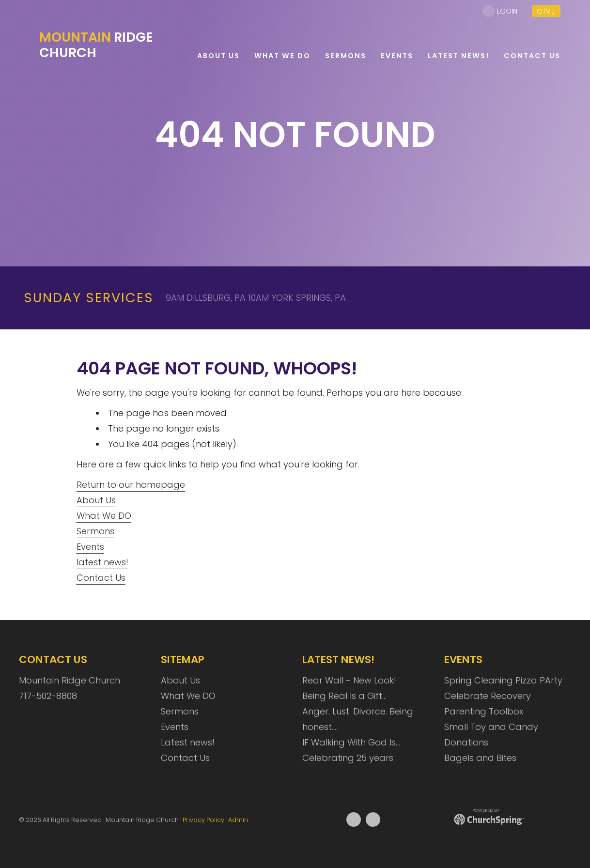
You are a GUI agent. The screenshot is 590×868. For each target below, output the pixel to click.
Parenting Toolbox (484, 711)
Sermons (95, 531)
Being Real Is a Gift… (344, 696)
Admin (238, 820)
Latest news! (188, 742)
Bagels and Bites (480, 758)
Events (90, 547)
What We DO (104, 516)
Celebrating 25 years (348, 758)
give (546, 11)
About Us (96, 500)
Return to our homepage (131, 485)
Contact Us (101, 578)
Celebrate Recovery (488, 696)
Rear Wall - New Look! (349, 680)
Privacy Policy (203, 820)
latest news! (102, 562)
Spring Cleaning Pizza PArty (503, 680)
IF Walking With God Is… (351, 742)
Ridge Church (96, 45)
